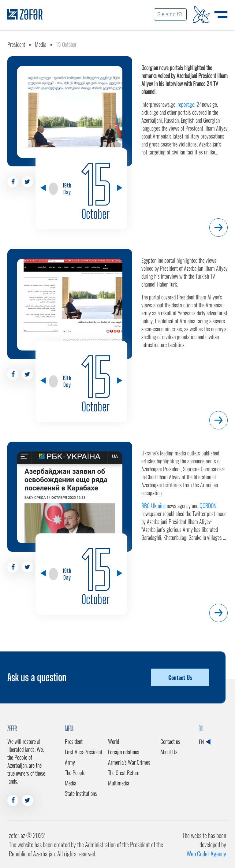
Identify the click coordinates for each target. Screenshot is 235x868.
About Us (169, 752)
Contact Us (180, 677)
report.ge (186, 104)
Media (41, 44)
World (114, 741)
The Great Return (124, 773)
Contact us (170, 741)
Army (70, 762)
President (16, 44)
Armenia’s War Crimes (129, 762)
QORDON (208, 506)
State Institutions (81, 793)
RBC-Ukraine (153, 506)
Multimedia (119, 783)
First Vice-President (84, 752)
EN (205, 742)
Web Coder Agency (206, 854)
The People (75, 773)
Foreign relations (124, 752)
